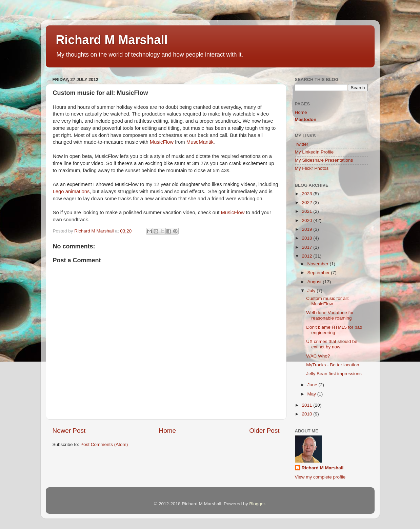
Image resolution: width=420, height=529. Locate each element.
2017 (307, 247)
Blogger (257, 504)
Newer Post (69, 431)
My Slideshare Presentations (324, 160)
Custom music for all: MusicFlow (327, 301)
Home (167, 431)
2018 (307, 238)
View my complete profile (320, 477)
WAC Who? (318, 356)
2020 (307, 220)
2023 (307, 194)
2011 (307, 405)
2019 (307, 229)
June (313, 385)
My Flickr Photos (312, 168)
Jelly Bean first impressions (334, 374)
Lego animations (71, 191)
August (315, 282)
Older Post (264, 431)
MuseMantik (200, 142)
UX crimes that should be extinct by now (332, 344)
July (312, 291)
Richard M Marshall (112, 40)
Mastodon (306, 119)
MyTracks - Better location (333, 365)
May (312, 394)
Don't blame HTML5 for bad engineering (334, 330)
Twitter (302, 144)
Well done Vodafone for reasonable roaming (330, 315)
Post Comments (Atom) (104, 444)
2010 (307, 414)
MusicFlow (162, 142)
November (319, 264)
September (319, 273)
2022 (307, 202)
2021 (307, 211)
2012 (307, 256)
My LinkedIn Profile (314, 152)
